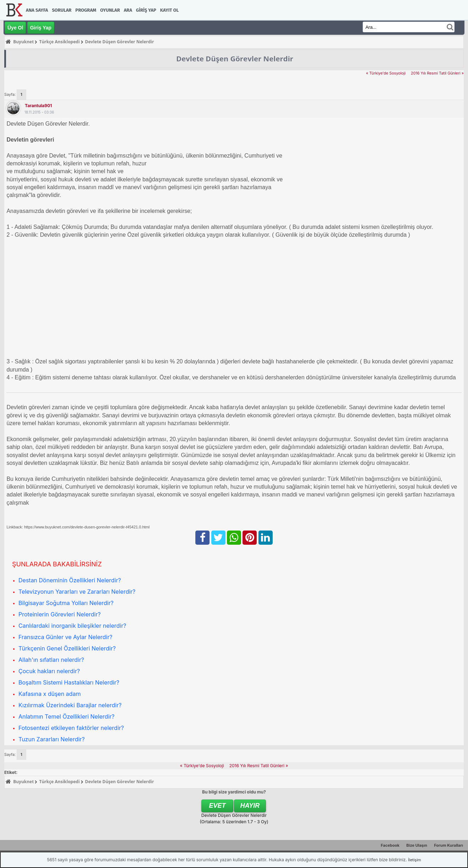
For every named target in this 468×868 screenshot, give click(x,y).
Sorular (62, 10)
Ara (128, 10)
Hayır (250, 806)
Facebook (390, 845)
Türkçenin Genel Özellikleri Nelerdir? (67, 648)
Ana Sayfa (37, 10)
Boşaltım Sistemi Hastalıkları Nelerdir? (69, 682)
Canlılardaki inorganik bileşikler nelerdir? (72, 626)
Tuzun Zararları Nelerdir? (52, 739)
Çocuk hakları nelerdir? (49, 671)
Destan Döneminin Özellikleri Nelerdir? (70, 580)
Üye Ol (15, 28)
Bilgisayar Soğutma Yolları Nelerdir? (66, 603)
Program (86, 10)
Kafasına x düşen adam (50, 694)
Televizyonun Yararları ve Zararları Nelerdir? (77, 592)
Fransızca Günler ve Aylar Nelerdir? (65, 637)
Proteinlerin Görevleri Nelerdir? (60, 614)
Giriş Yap (146, 10)
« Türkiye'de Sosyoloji (386, 73)
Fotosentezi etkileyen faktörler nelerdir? (71, 728)
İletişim (414, 860)
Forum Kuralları (448, 845)
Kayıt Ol (169, 10)
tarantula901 (38, 106)
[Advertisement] (219, 295)
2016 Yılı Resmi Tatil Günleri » (437, 73)
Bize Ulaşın (417, 845)
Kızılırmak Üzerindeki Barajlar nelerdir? (70, 705)
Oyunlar (110, 10)
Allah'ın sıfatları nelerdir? (51, 660)
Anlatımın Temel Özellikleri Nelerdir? (66, 716)
